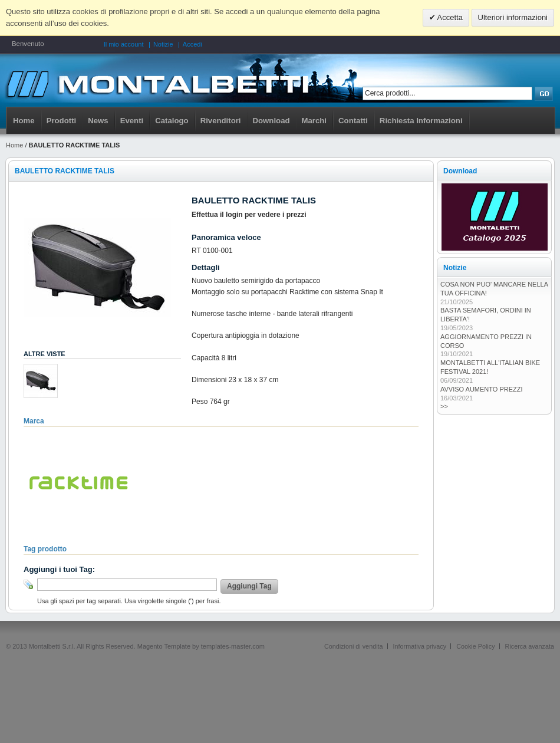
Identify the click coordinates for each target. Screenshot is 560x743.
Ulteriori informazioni (513, 17)
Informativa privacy (420, 646)
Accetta (449, 17)
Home (24, 121)
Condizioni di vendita (354, 646)
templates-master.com (233, 646)
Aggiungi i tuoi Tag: (59, 569)
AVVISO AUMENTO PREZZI (482, 389)
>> (444, 406)
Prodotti (62, 121)
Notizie (163, 44)
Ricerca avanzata (530, 646)
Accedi (192, 44)
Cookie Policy (475, 646)
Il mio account (124, 44)
